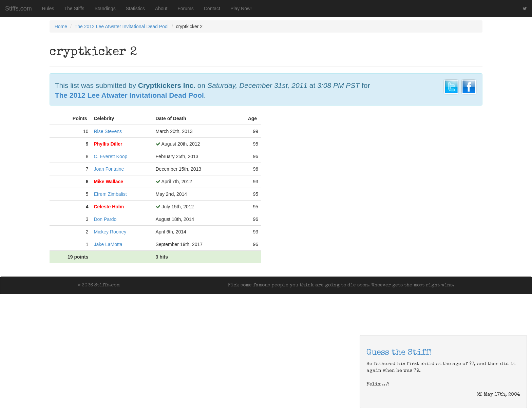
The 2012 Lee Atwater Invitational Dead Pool (122, 26)
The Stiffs (74, 8)
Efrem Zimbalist (110, 194)
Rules (48, 8)
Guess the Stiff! (399, 353)
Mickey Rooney (110, 232)
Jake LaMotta (108, 244)
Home (61, 26)
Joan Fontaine (109, 169)
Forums (185, 8)
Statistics (135, 8)
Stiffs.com (18, 8)
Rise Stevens (108, 131)
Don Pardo (105, 219)
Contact (212, 8)
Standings (105, 8)
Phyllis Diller (108, 144)
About (161, 8)
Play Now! (241, 8)
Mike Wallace (108, 182)
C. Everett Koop (110, 156)
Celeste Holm (109, 207)
